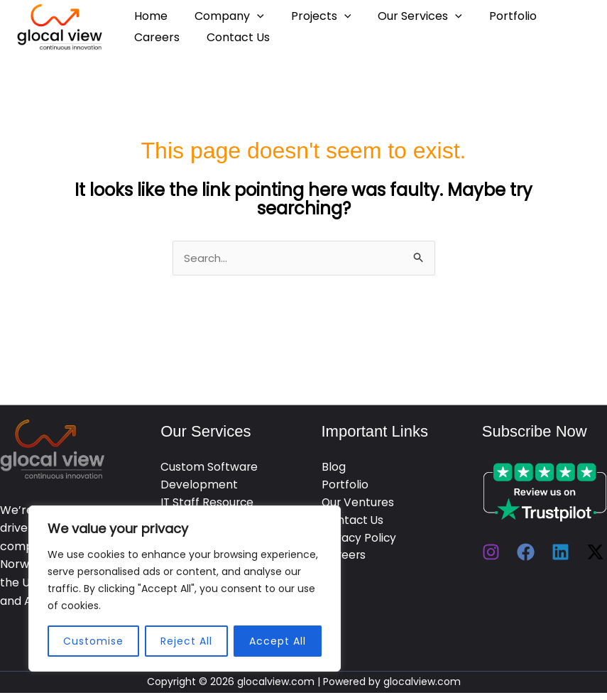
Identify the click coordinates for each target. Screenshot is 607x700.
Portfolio (494, 16)
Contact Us (232, 37)
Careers (155, 37)
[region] (185, 589)
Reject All (186, 641)
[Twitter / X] (595, 553)
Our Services (405, 16)
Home (149, 16)
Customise (93, 641)
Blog (334, 469)
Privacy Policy (360, 541)
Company (223, 16)
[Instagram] (491, 553)
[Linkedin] (560, 553)
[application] (251, 16)
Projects (311, 16)
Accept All (278, 641)
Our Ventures (359, 505)
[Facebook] (526, 553)
